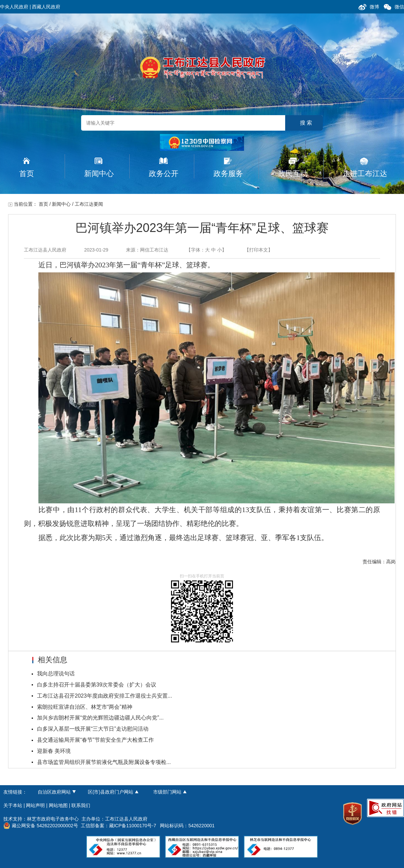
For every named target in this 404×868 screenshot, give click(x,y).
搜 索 (306, 123)
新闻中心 (99, 174)
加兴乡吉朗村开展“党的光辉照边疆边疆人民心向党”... (100, 718)
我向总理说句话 (56, 674)
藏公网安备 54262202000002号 (41, 826)
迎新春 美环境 (54, 751)
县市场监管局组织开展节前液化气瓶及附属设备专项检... (104, 762)
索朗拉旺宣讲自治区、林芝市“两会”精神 (85, 707)
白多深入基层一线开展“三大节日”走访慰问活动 (93, 729)
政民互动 (293, 174)
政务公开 (164, 174)
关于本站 (13, 805)
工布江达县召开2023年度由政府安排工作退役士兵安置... (105, 696)
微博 (374, 7)
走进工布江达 (365, 174)
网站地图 (58, 805)
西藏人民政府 (46, 7)
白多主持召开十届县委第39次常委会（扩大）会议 (97, 685)
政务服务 (228, 174)
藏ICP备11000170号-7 (133, 826)
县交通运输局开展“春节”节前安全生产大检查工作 (95, 740)
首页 (27, 174)
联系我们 (81, 805)
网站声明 (35, 805)
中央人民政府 (14, 7)
